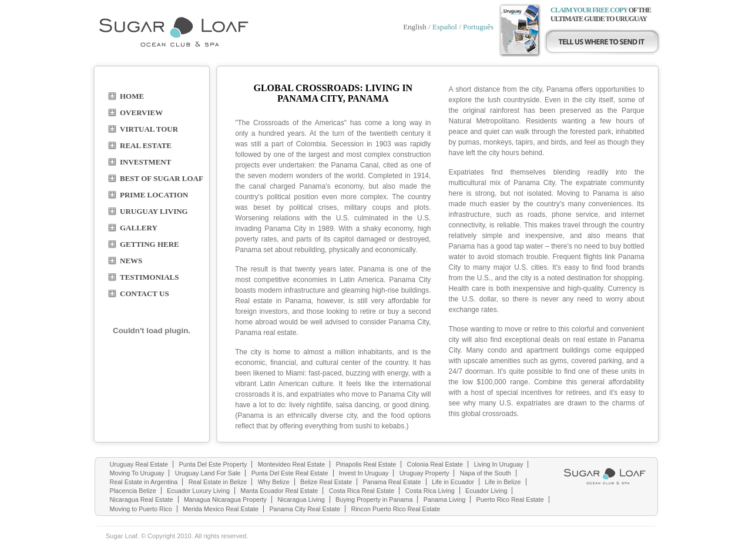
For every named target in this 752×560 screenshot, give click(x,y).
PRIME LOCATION (154, 195)
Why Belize (274, 482)
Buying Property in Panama (374, 499)
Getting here (150, 244)
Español (445, 27)
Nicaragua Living (301, 499)
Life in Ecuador (453, 482)
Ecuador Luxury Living (198, 491)
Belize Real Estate (326, 482)
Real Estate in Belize (218, 482)
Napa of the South (486, 473)
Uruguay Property (424, 473)
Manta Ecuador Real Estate (279, 491)
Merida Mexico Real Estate (221, 509)
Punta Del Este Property (213, 464)
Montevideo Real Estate (292, 464)
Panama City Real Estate (305, 509)
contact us (145, 294)
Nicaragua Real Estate (142, 499)
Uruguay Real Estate (139, 464)
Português (478, 27)
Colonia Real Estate (435, 464)
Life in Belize (503, 482)
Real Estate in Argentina (144, 482)
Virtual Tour (149, 129)
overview (141, 113)
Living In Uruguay (498, 464)
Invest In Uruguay (364, 473)
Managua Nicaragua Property (225, 499)
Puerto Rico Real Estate (510, 499)
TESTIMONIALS (149, 277)
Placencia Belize (133, 491)
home (132, 96)
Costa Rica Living (430, 491)
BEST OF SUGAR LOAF (162, 178)
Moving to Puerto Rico (141, 509)
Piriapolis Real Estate (366, 464)
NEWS (131, 261)
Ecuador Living (486, 491)
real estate (146, 145)
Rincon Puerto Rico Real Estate (395, 509)
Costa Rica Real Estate (362, 491)
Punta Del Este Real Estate (290, 473)
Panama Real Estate (392, 482)
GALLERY (139, 228)
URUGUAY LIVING (154, 211)
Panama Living (444, 499)
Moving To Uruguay (137, 473)
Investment (145, 162)
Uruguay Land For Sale (208, 473)
